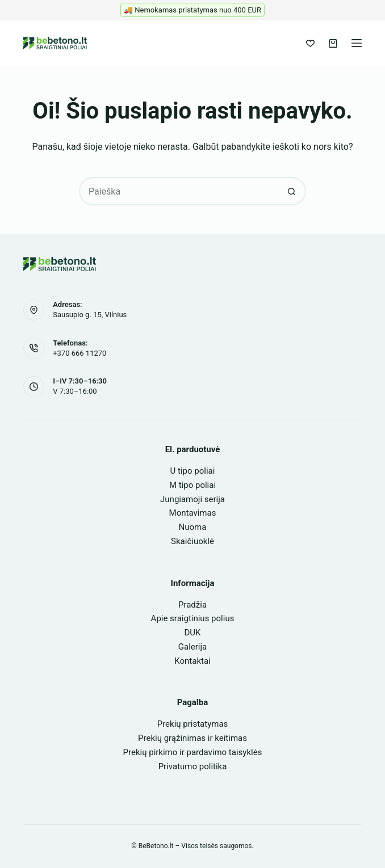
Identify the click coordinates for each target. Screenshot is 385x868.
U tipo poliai (193, 471)
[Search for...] (178, 191)
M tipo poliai (192, 485)
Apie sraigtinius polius (193, 618)
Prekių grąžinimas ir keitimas (192, 738)
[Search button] (292, 191)
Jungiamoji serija (192, 499)
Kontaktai (192, 661)
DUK (193, 633)
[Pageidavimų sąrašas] (310, 43)
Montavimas (193, 513)
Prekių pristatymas (193, 724)
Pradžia (192, 605)
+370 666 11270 (79, 353)
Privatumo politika (193, 766)
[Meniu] (357, 43)
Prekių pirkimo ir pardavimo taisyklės (193, 752)
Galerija (192, 647)
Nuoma (193, 527)
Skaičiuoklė (192, 541)
